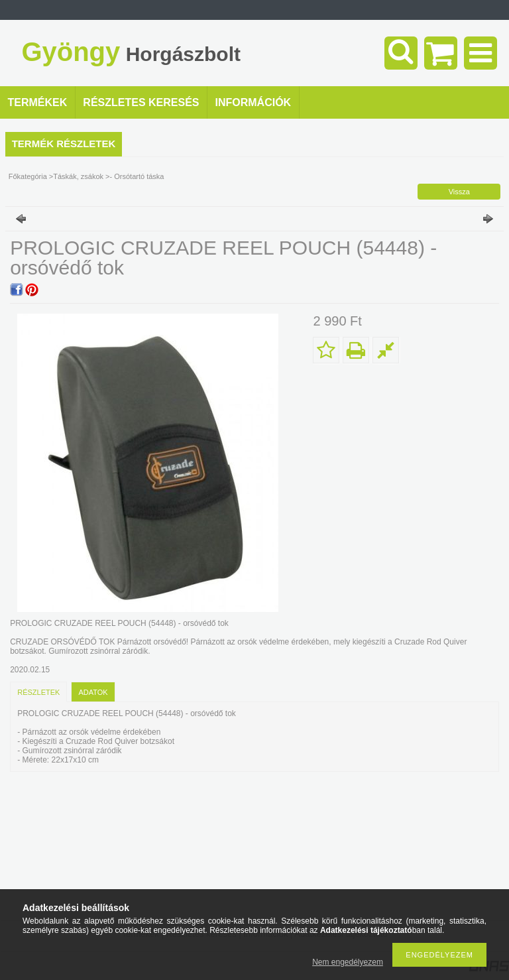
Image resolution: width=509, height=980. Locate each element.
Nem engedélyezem (348, 962)
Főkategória (28, 176)
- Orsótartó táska (137, 176)
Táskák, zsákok (78, 176)
